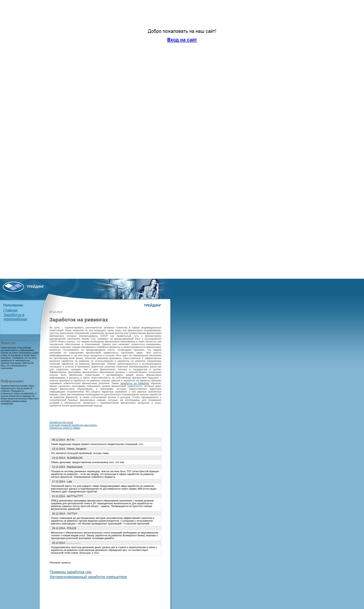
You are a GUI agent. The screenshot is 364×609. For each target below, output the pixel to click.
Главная (11, 310)
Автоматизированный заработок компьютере (88, 577)
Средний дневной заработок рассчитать (73, 425)
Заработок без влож (61, 422)
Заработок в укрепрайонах (15, 317)
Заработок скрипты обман (65, 428)
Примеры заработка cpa (71, 572)
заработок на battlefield (135, 383)
